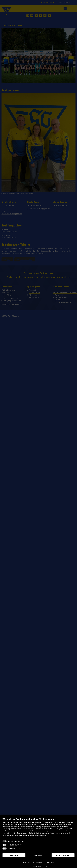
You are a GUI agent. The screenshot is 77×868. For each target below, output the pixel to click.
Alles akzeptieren (63, 855)
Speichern (38, 855)
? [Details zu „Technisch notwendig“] (27, 841)
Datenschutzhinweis (38, 862)
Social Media (12, 845)
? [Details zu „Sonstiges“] (19, 848)
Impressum (26, 862)
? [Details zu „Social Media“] (21, 845)
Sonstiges (11, 849)
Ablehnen (14, 855)
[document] (38, 828)
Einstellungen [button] (50, 862)
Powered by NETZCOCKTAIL (38, 866)
